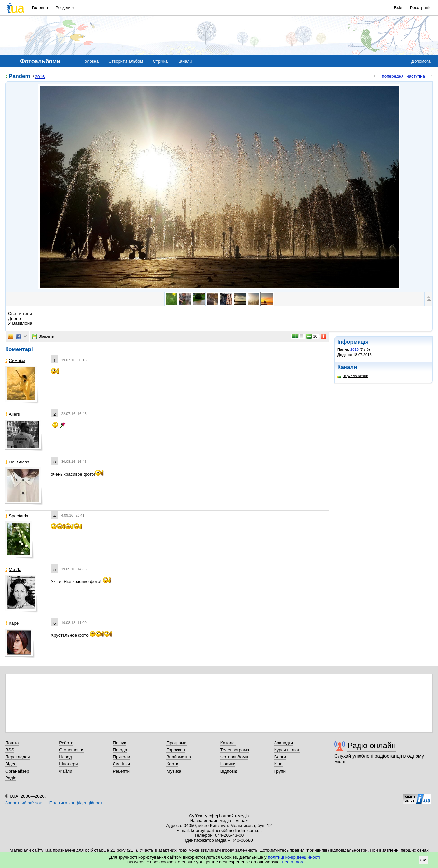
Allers (13, 414)
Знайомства (179, 757)
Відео (11, 764)
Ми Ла (13, 569)
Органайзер (17, 771)
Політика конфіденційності (76, 803)
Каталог (228, 743)
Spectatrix (17, 516)
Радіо (11, 778)
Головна (40, 8)
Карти (172, 764)
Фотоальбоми (234, 757)
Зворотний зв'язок (23, 803)
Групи (280, 771)
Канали (185, 61)
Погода (120, 750)
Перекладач (17, 757)
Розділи (63, 8)
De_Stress (17, 462)
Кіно (278, 764)
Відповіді (230, 771)
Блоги (280, 757)
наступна (416, 76)
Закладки (284, 743)
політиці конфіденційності (294, 857)
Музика (174, 771)
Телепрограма (235, 750)
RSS (10, 750)
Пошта (12, 743)
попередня (393, 76)
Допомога (421, 61)
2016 (40, 77)
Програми (176, 743)
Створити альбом (126, 61)
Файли (66, 771)
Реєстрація (421, 8)
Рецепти (121, 771)
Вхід (398, 8)
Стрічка (160, 61)
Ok (423, 860)
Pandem (19, 76)
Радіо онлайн (372, 745)
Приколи (121, 757)
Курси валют (287, 750)
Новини (228, 764)
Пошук (119, 743)
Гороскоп (176, 750)
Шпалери (68, 764)
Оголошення (72, 750)
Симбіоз (15, 360)
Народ (65, 757)
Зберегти (43, 336)
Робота (66, 743)
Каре (12, 623)
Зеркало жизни (353, 376)
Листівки (121, 764)
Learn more (293, 862)
